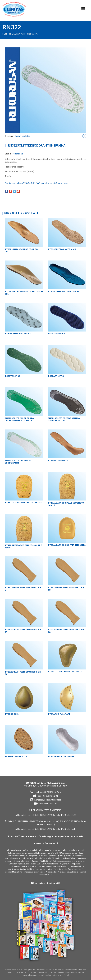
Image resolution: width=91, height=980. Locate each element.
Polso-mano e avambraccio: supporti (71, 872)
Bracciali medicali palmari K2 (41, 850)
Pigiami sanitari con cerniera (41, 869)
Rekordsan (17, 154)
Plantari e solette (22, 136)
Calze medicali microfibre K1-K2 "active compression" (57, 853)
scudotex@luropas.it (51, 800)
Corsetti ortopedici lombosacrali (24, 858)
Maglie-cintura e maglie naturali (48, 866)
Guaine (71, 864)
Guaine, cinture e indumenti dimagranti (52, 864)
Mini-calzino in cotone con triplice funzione (28, 872)
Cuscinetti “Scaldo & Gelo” (42, 861)
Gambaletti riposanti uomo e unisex (22, 864)
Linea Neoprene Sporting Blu (18, 869)
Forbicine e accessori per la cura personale (69, 861)
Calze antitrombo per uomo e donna (22, 853)
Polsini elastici (51, 872)
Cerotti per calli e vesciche (36, 856)
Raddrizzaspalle (45, 875)
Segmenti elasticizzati (22, 861)
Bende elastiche (22, 850)
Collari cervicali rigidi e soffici (49, 858)
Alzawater (11, 850)
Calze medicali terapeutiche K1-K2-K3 (68, 850)
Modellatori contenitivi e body (73, 866)
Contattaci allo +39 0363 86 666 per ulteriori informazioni (36, 183)
